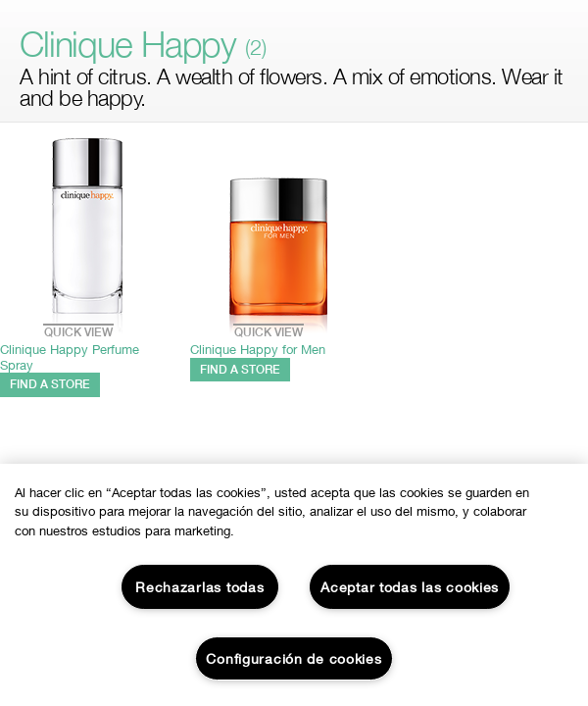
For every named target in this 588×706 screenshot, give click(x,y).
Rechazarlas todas (199, 587)
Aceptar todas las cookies (410, 587)
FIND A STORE (50, 384)
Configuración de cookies (294, 658)
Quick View (78, 325)
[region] (294, 585)
